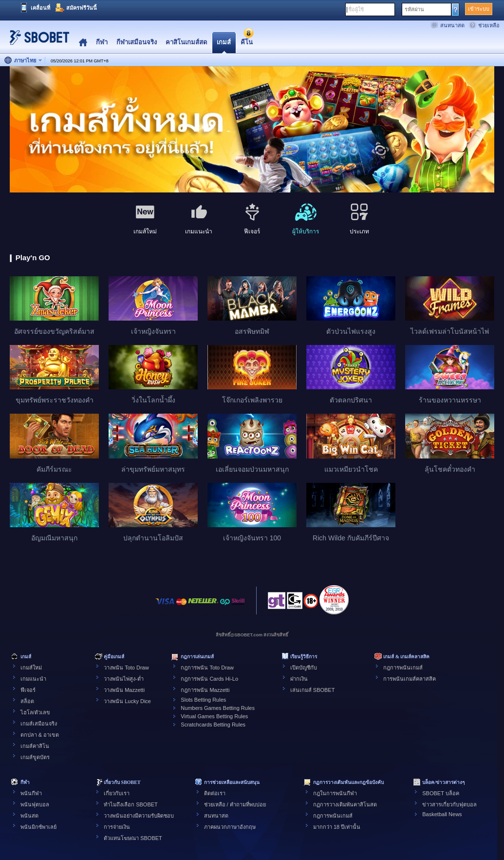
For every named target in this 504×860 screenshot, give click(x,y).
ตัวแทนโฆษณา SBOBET (133, 838)
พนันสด (29, 816)
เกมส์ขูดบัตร (35, 757)
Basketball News (442, 814)
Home (83, 43)
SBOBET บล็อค (440, 793)
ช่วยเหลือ (489, 25)
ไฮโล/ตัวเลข (35, 712)
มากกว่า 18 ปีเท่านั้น (337, 827)
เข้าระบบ (479, 9)
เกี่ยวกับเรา (117, 793)
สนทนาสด (452, 25)
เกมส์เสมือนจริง (39, 724)
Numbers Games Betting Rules (218, 708)
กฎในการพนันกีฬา (335, 793)
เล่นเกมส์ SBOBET (313, 690)
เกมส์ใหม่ (31, 668)
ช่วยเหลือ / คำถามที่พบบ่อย (235, 804)
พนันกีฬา (31, 793)
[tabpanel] (252, 130)
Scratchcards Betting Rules (213, 725)
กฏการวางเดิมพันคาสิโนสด (345, 804)
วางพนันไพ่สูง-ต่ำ (124, 679)
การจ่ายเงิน (117, 827)
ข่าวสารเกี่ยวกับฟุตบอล (449, 804)
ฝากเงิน (299, 679)
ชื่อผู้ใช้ (356, 9)
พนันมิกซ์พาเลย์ (38, 827)
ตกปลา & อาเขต (40, 735)
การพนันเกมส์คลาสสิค (410, 679)
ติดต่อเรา (215, 793)
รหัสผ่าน (414, 9)
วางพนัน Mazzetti (124, 690)
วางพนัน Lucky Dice (127, 701)
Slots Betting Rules (203, 700)
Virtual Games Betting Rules (214, 716)
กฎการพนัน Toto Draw (207, 668)
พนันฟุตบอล (35, 804)
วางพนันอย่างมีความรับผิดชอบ (139, 816)
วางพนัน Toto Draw (126, 668)
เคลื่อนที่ (40, 8)
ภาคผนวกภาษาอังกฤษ (230, 827)
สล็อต (27, 701)
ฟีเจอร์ (28, 690)
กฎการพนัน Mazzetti (205, 690)
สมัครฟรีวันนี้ (82, 8)
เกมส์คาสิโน (35, 746)
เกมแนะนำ (33, 679)
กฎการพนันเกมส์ (403, 668)
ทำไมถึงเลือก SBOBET (131, 804)
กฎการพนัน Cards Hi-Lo (209, 679)
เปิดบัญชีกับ (304, 668)
